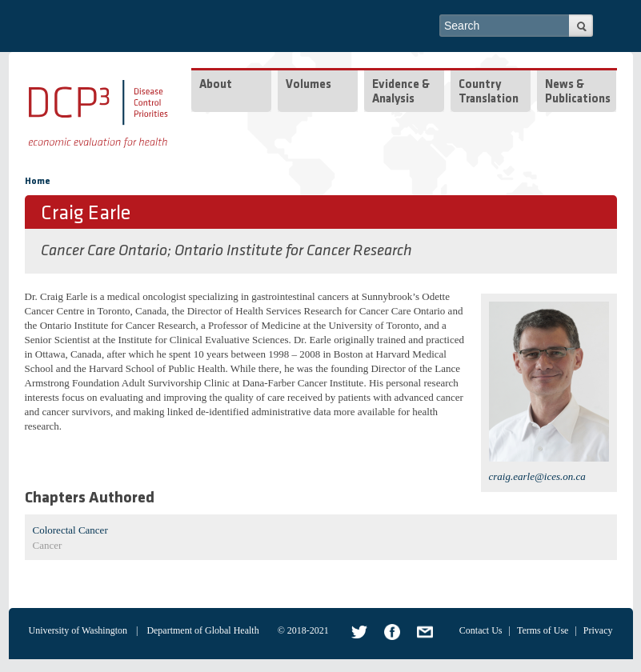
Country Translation (489, 92)
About (216, 85)
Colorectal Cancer (70, 530)
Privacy (598, 630)
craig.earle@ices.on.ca (537, 476)
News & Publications (578, 92)
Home (38, 182)
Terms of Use (543, 630)
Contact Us (481, 630)
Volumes (308, 85)
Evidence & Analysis (401, 92)
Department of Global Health (202, 630)
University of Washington (78, 630)
